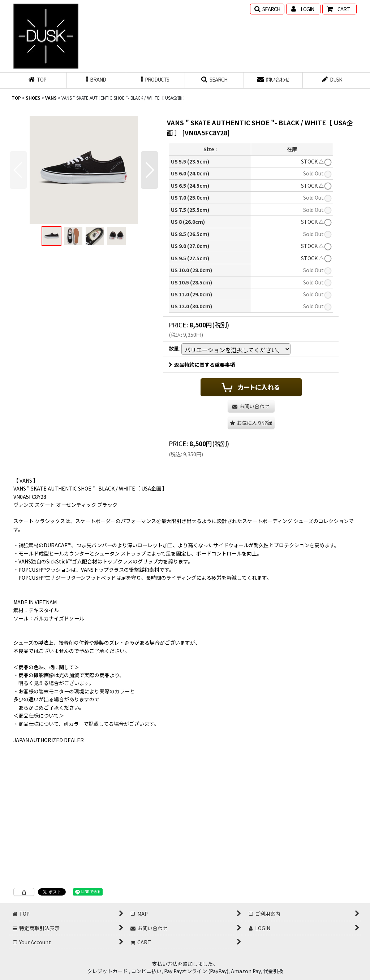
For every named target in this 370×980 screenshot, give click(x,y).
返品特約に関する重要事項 (202, 365)
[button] (267, 9)
